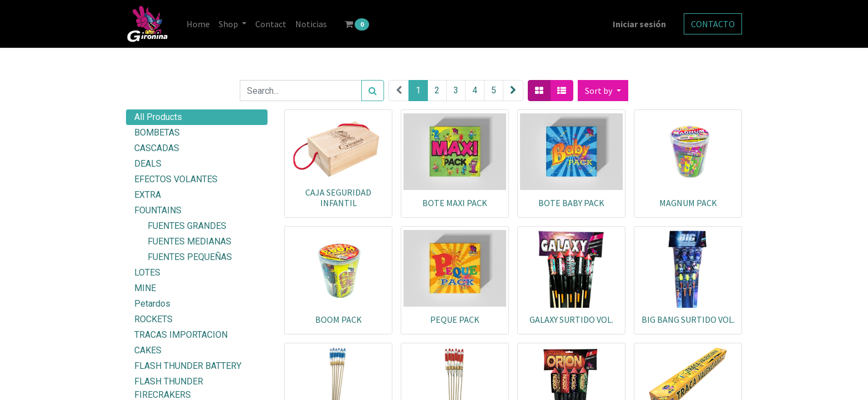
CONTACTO (713, 24)
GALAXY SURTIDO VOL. (571, 319)
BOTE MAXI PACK (455, 203)
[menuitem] (198, 24)
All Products (158, 117)
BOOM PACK (339, 319)
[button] (603, 91)
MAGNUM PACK (688, 203)
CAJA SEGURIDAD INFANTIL (338, 197)
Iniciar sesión (639, 24)
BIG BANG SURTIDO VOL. (688, 319)
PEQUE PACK (455, 319)
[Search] (373, 91)
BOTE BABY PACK (571, 203)
